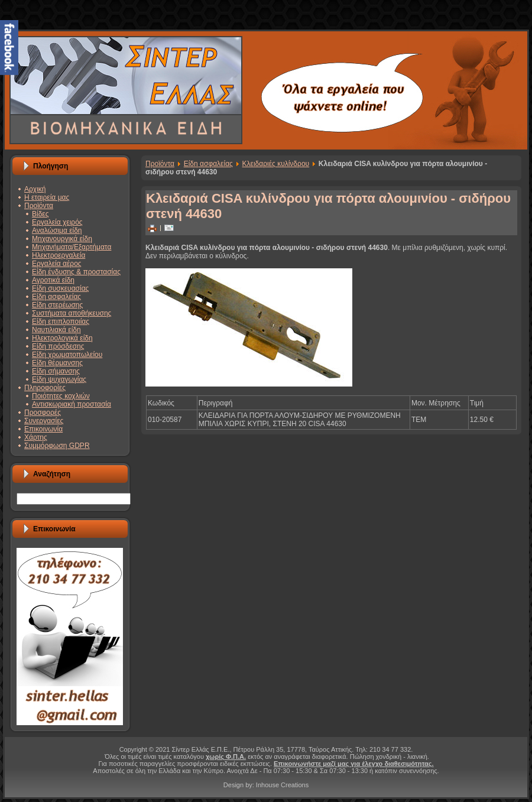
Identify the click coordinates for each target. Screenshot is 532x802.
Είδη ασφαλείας (56, 297)
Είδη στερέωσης (57, 305)
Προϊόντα (39, 206)
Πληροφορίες (45, 388)
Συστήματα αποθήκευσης (72, 313)
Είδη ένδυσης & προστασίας (76, 272)
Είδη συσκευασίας (60, 288)
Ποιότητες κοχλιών (61, 396)
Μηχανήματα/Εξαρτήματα (72, 247)
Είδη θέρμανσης (57, 363)
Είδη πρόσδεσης (58, 346)
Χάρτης (36, 437)
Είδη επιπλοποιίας (61, 322)
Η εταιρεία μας (47, 197)
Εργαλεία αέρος (57, 264)
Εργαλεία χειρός (57, 222)
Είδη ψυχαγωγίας (59, 379)
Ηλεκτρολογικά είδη (62, 338)
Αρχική (35, 189)
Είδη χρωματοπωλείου (67, 355)
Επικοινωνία (43, 429)
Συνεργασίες (44, 421)
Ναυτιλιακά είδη (56, 330)
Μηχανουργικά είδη (62, 239)
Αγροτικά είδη (53, 280)
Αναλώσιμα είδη (57, 230)
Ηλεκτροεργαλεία (59, 255)
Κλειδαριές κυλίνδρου (276, 164)
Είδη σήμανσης (56, 371)
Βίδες (40, 214)
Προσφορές (43, 413)
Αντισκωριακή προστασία (72, 404)
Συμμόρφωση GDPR (57, 446)
